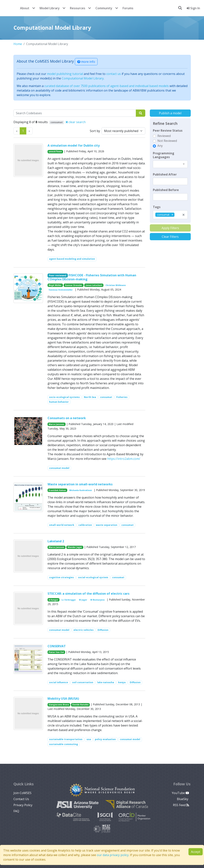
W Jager (83, 600)
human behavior (59, 402)
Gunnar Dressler (74, 285)
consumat (106, 397)
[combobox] (170, 164)
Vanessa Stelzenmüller (61, 290)
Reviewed (164, 136)
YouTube (180, 793)
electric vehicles (84, 630)
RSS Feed (181, 805)
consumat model (59, 468)
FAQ (16, 811)
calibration (85, 525)
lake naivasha (106, 682)
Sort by (95, 131)
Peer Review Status (168, 131)
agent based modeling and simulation (72, 259)
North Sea (90, 397)
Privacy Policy (23, 805)
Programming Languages (164, 155)
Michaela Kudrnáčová (81, 490)
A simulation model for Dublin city (74, 145)
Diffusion (103, 630)
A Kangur (53, 600)
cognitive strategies (61, 577)
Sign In (193, 8)
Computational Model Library (83, 78)
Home (18, 44)
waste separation (107, 525)
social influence (59, 682)
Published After (165, 174)
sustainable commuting (63, 744)
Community (104, 8)
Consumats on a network (67, 418)
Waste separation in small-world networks (80, 484)
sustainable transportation (66, 739)
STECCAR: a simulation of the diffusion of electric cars (88, 594)
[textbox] (170, 181)
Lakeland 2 (56, 541)
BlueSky (183, 799)
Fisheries (122, 397)
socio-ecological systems (64, 397)
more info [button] (86, 62)
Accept (196, 852)
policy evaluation (105, 739)
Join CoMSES (22, 793)
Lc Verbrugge (69, 600)
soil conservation (83, 682)
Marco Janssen (56, 424)
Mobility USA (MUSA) (63, 699)
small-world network (62, 525)
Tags (157, 207)
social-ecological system (93, 577)
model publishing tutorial (65, 74)
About (25, 8)
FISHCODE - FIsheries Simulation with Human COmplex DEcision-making (92, 277)
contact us (114, 74)
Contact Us (21, 799)
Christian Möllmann (116, 285)
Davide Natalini (80, 705)
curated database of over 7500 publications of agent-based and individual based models (107, 86)
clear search (76, 122)
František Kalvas (57, 490)
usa (89, 739)
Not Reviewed (167, 141)
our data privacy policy (113, 855)
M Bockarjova (97, 600)
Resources (78, 8)
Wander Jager (75, 547)
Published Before (166, 190)
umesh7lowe (55, 152)
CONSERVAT (57, 646)
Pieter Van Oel (56, 652)
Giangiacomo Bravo (59, 705)
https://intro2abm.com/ (124, 459)
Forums (128, 8)
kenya (122, 682)
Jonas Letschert (94, 285)
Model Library (50, 8)
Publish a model (170, 113)
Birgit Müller (55, 285)
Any (160, 146)
